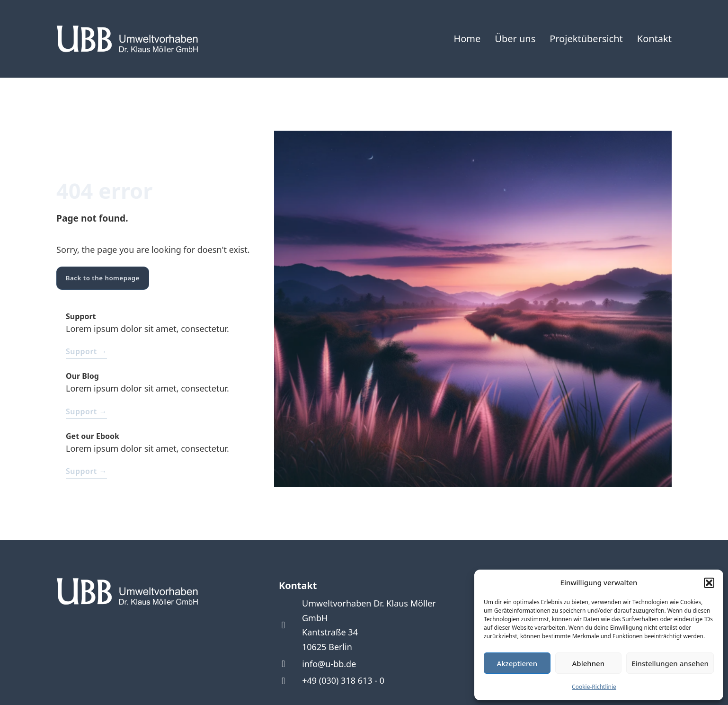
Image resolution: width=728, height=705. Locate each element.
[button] (709, 583)
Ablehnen (589, 663)
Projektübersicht (586, 39)
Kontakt (654, 39)
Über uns (515, 39)
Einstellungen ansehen (670, 663)
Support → (86, 351)
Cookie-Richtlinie (594, 687)
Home (467, 39)
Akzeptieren (517, 663)
